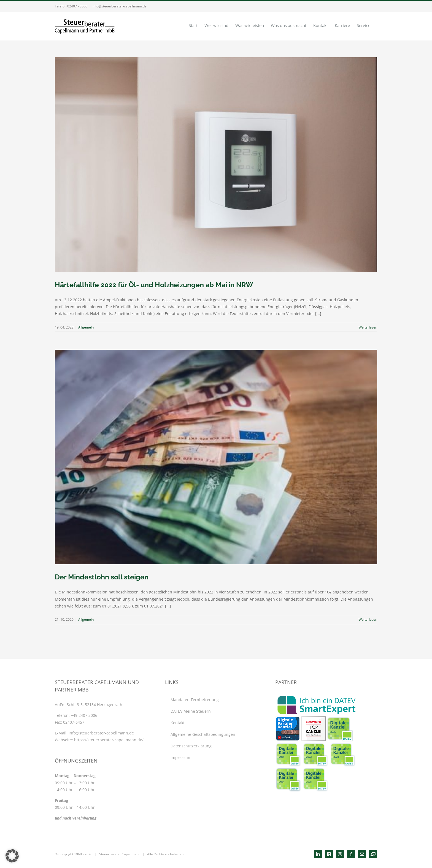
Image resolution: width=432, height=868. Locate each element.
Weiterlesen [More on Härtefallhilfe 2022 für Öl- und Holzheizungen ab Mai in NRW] (368, 327)
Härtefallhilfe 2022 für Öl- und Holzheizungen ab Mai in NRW (154, 285)
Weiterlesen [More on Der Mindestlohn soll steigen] (368, 619)
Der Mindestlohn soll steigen (102, 577)
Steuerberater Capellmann (120, 854)
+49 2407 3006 (84, 715)
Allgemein (86, 327)
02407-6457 (74, 722)
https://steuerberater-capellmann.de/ (109, 740)
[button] (12, 856)
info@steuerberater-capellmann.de (120, 6)
